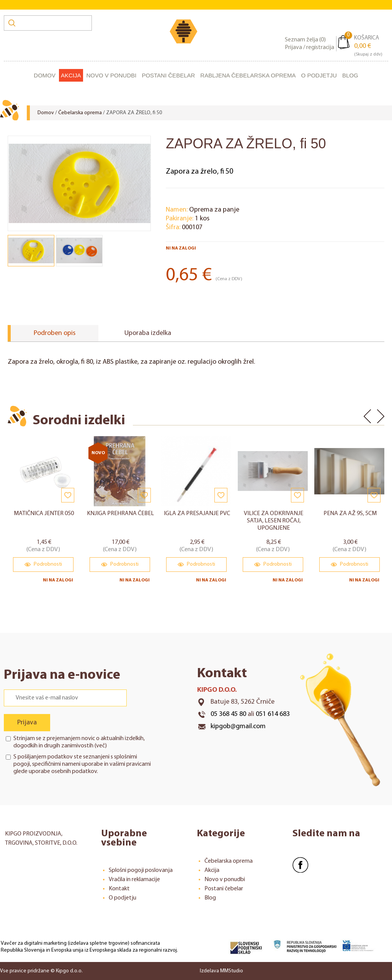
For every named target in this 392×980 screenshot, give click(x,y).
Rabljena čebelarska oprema (248, 75)
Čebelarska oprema (80, 113)
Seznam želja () (305, 40)
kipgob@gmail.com (238, 726)
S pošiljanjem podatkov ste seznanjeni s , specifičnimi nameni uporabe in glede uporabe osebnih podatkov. (82, 764)
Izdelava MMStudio (221, 971)
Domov (45, 75)
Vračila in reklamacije (134, 879)
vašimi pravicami (130, 764)
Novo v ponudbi (112, 75)
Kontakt (119, 888)
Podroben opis (55, 333)
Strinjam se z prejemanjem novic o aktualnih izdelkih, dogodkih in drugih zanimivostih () (79, 742)
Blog (350, 75)
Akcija (71, 75)
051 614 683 (273, 714)
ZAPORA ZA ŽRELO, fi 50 (134, 113)
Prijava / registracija (310, 48)
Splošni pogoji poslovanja (141, 870)
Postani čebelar (168, 75)
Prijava (27, 722)
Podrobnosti (43, 564)
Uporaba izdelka (148, 333)
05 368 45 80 (228, 714)
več (100, 745)
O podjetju (319, 75)
